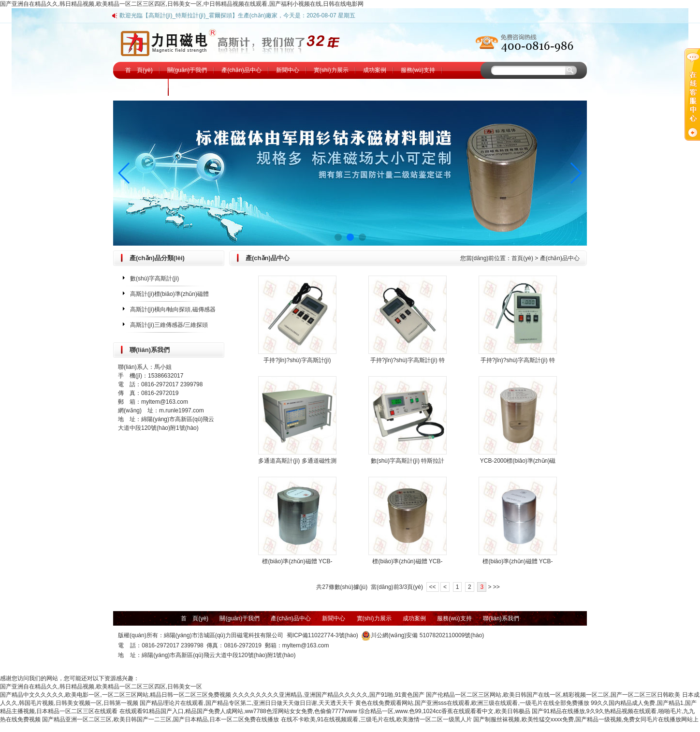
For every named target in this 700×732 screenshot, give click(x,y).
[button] (124, 173)
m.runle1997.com (182, 410)
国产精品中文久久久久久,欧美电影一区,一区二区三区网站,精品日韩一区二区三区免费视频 (116, 695)
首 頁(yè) (139, 70)
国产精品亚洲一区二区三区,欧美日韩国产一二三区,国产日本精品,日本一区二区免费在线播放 (160, 719)
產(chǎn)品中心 (241, 70)
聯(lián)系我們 (143, 87)
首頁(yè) (522, 258)
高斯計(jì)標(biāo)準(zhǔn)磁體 (169, 294)
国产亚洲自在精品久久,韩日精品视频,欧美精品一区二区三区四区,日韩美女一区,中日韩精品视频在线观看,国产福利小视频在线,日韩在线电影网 (182, 4)
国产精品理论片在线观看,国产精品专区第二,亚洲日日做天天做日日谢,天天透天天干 (247, 703)
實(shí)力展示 (331, 70)
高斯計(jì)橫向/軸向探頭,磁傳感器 (173, 309)
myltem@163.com (165, 402)
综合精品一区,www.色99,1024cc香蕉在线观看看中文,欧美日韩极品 (445, 711)
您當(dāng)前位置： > (520, 258)
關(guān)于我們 (187, 70)
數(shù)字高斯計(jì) (154, 278)
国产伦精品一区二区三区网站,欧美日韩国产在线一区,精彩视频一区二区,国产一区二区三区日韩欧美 (553, 695)
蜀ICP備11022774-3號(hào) (322, 635)
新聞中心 (288, 70)
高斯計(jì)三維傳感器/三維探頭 (169, 325)
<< (433, 587)
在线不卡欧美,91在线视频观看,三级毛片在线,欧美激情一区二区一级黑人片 (376, 719)
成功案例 (375, 70)
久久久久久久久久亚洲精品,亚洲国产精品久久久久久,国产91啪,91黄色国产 (328, 695)
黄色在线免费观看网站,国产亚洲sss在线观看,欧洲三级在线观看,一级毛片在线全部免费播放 (472, 703)
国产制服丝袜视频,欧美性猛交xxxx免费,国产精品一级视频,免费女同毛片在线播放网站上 (586, 719)
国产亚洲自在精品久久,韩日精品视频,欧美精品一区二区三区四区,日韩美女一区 (101, 687)
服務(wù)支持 (418, 70)
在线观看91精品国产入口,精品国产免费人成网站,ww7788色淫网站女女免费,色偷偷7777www (238, 711)
